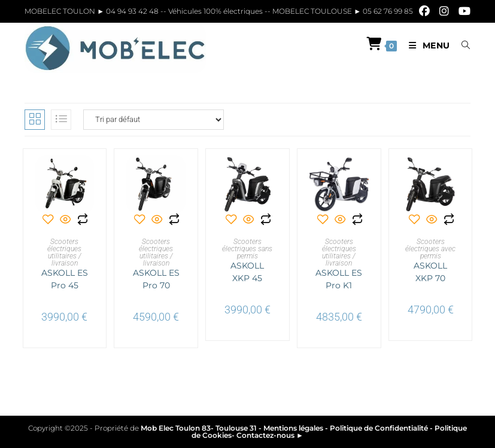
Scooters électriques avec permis (430, 249)
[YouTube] (462, 11)
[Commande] (154, 120)
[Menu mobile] (426, 45)
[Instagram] (444, 11)
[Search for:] (461, 45)
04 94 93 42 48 (133, 11)
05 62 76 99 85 (387, 11)
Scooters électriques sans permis (247, 249)
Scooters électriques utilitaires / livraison (64, 252)
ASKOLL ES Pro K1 (339, 279)
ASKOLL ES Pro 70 (156, 279)
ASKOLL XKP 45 (247, 272)
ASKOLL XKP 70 (430, 272)
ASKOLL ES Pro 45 (65, 279)
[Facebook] (424, 11)
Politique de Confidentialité (379, 428)
